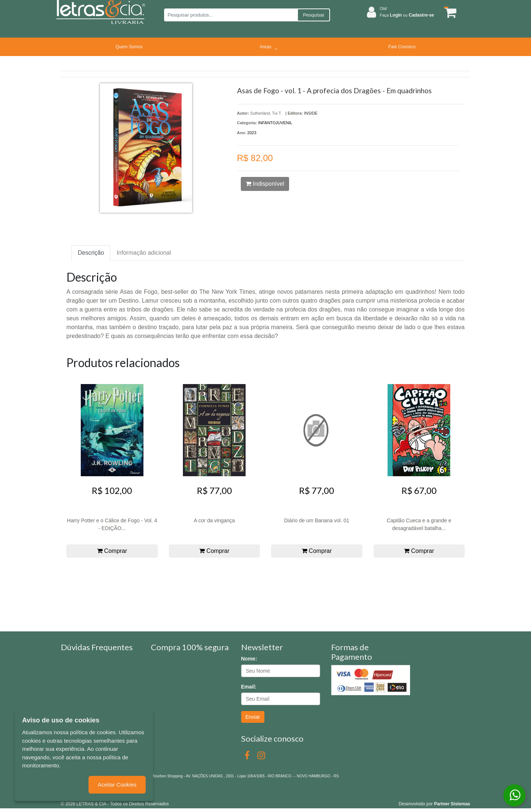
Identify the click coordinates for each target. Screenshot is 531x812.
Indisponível (265, 184)
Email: (249, 687)
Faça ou (407, 15)
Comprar (112, 551)
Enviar (253, 717)
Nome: (249, 659)
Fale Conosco (402, 47)
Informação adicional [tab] (144, 253)
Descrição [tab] (91, 253)
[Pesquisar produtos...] (231, 15)
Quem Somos (129, 47)
